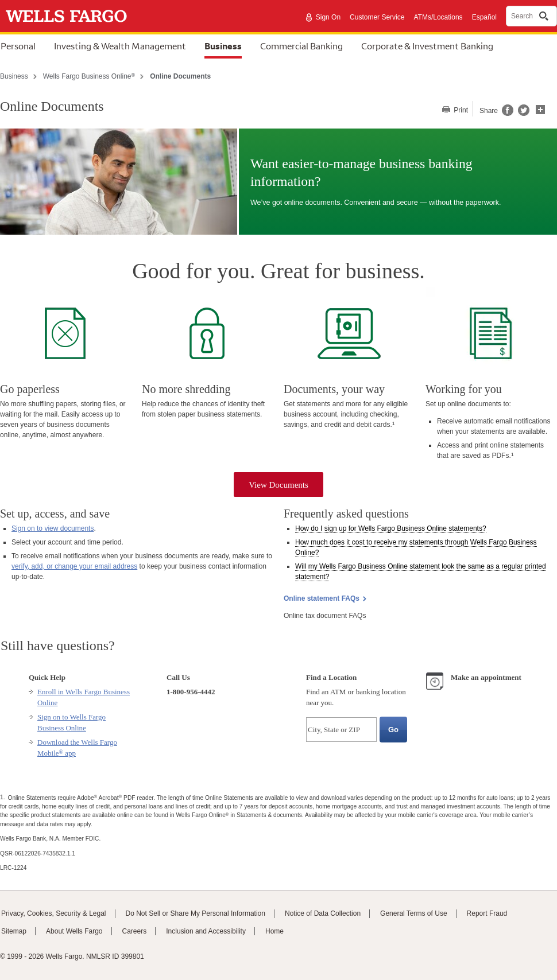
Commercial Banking (301, 46)
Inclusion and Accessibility (206, 931)
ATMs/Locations (438, 17)
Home (274, 931)
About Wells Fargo (74, 931)
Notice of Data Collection (323, 913)
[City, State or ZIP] (341, 730)
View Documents (278, 485)
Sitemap (14, 931)
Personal (18, 46)
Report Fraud (487, 913)
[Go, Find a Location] (393, 730)
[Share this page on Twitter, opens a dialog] (521, 114)
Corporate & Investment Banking (427, 46)
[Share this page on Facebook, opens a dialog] (507, 114)
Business (223, 46)
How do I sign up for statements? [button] (391, 528)
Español (484, 17)
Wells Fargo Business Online (89, 76)
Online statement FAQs (322, 598)
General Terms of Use (414, 913)
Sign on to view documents (53, 528)
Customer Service (377, 17)
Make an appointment (486, 677)
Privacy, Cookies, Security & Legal (54, 913)
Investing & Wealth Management (120, 46)
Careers (135, 931)
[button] (540, 108)
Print (460, 110)
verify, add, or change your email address (74, 566)
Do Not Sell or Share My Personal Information (196, 913)
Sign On (328, 17)
